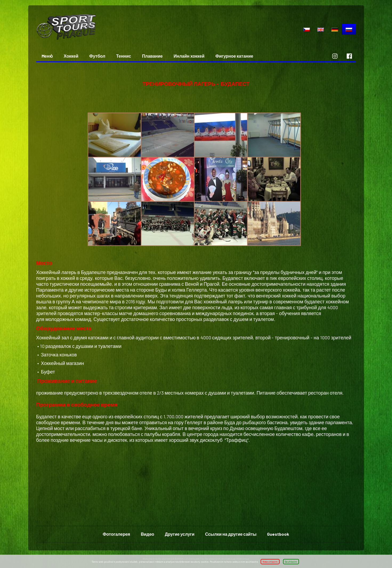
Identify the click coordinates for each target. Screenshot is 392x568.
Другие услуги (180, 534)
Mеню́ (47, 56)
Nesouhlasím (270, 562)
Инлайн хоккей (189, 56)
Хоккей (71, 56)
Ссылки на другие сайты (231, 534)
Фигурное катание (234, 56)
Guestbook (278, 534)
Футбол (97, 56)
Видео (147, 534)
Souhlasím (291, 562)
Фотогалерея (117, 534)
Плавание (152, 56)
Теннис (124, 56)
